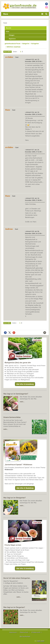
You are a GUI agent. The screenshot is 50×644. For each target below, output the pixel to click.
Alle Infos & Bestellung (25, 488)
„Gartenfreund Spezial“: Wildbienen (18, 464)
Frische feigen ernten (13, 545)
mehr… (22, 402)
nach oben (41, 641)
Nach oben (7, 323)
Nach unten (8, 52)
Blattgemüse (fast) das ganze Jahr (18, 362)
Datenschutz (24, 632)
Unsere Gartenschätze (12, 417)
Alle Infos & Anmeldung (25, 384)
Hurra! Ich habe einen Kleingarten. (17, 578)
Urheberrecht (36, 632)
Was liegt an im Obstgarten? (14, 498)
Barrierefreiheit (25, 637)
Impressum (13, 632)
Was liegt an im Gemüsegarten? (16, 394)
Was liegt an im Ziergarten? (14, 607)
